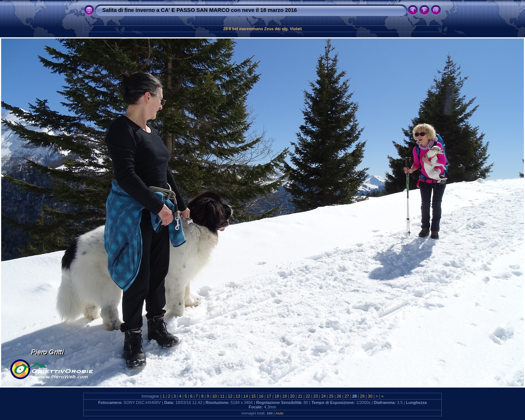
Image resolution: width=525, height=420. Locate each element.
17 (269, 396)
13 (238, 396)
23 (316, 396)
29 (362, 396)
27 (347, 396)
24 (323, 396)
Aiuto (279, 413)
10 (215, 396)
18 (277, 396)
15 (254, 396)
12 (230, 396)
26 (339, 396)
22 (308, 396)
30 (370, 396)
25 (331, 396)
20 (292, 396)
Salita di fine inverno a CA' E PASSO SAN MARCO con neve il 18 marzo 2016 (200, 10)
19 (285, 396)
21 (300, 396)
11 (222, 396)
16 (261, 396)
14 (246, 396)
